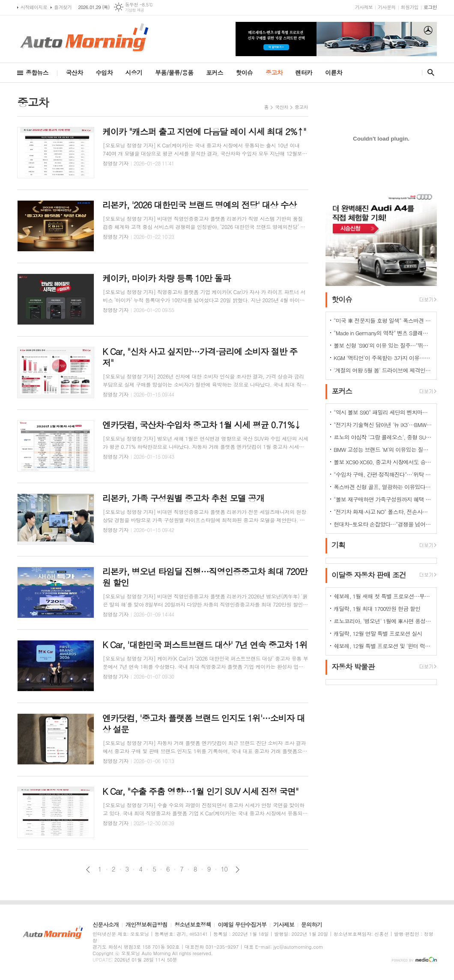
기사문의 (387, 7)
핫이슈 (244, 72)
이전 (88, 870)
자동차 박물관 (353, 667)
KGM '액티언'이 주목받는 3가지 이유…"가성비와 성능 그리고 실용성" (383, 358)
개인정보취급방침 (146, 925)
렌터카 (304, 72)
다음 (237, 870)
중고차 (274, 72)
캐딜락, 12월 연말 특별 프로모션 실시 (378, 633)
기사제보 (364, 7)
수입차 (104, 72)
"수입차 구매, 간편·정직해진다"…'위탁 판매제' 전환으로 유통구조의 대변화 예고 (383, 474)
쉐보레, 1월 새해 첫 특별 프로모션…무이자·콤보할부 (383, 596)
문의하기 (312, 925)
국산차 (74, 72)
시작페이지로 (34, 7)
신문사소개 (106, 925)
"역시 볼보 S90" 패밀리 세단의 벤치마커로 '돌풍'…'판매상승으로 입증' (383, 412)
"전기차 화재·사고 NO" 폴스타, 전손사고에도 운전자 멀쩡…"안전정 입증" (383, 512)
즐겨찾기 (63, 7)
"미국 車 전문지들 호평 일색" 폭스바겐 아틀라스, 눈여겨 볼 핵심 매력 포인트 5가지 (383, 320)
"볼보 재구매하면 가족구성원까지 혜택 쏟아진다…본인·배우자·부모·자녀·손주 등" (383, 499)
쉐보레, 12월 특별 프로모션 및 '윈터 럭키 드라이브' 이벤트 (383, 646)
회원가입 (410, 7)
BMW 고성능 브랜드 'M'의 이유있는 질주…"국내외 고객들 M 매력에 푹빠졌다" (383, 449)
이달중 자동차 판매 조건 (369, 575)
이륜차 (333, 72)
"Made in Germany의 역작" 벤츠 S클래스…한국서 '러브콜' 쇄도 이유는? (383, 333)
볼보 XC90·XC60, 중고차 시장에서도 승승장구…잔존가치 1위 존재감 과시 (383, 462)
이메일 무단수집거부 (242, 925)
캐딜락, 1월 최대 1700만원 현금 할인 (377, 609)
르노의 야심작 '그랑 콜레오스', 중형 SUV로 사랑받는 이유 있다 (383, 437)
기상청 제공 (135, 10)
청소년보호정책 (193, 925)
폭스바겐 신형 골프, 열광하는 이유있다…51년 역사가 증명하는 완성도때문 (383, 487)
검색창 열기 (429, 72)
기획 (338, 545)
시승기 (134, 72)
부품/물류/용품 (174, 72)
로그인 (430, 7)
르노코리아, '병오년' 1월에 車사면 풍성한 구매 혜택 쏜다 (383, 621)
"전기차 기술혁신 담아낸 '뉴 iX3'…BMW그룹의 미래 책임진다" (383, 425)
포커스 (214, 72)
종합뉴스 (37, 72)
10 (224, 869)
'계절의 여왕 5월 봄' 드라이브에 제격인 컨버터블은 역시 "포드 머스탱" (383, 370)
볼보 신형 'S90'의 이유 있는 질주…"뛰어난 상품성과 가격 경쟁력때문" (383, 345)
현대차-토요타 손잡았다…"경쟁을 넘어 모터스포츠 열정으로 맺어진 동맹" (383, 524)
